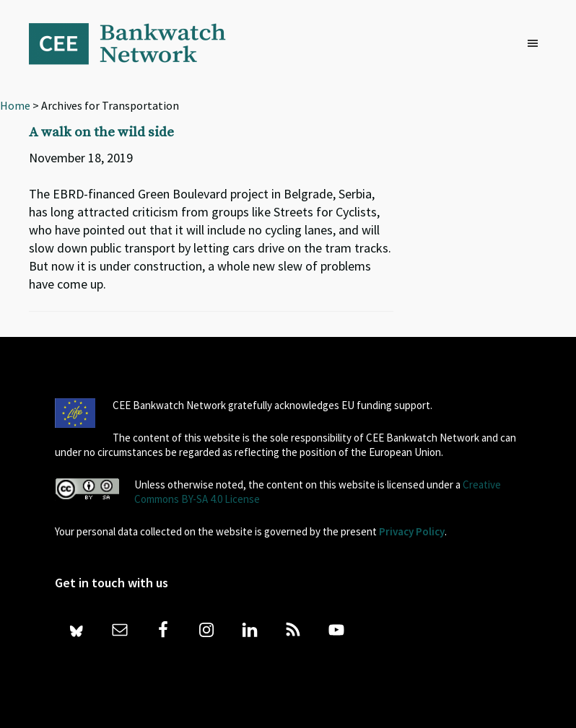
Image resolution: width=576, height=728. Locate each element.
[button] (536, 44)
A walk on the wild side (101, 132)
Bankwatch (137, 43)
